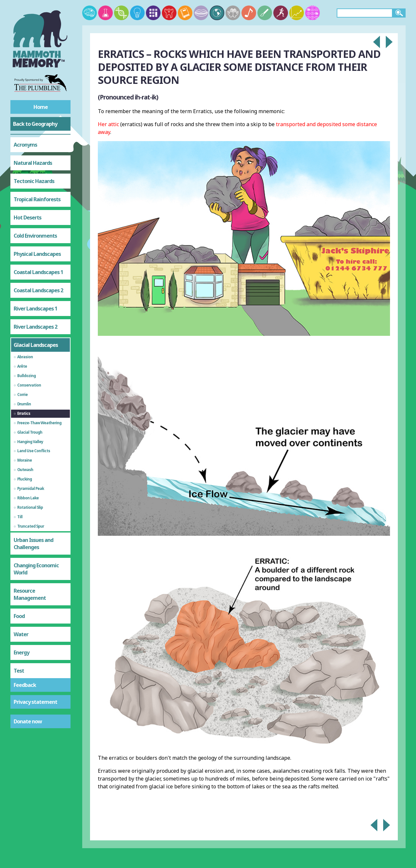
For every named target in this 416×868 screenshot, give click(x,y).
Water (21, 634)
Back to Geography (35, 124)
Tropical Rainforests (37, 199)
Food (19, 616)
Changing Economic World (36, 569)
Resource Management (30, 594)
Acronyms (25, 145)
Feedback (25, 685)
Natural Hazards (33, 163)
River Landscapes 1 (35, 309)
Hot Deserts (27, 217)
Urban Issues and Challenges (33, 544)
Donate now (28, 721)
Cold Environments (35, 236)
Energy (21, 652)
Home (41, 107)
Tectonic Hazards (34, 181)
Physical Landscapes (37, 254)
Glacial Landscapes (36, 345)
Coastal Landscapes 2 (38, 290)
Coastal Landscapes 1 (38, 272)
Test (19, 671)
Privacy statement (35, 702)
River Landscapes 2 (35, 327)
